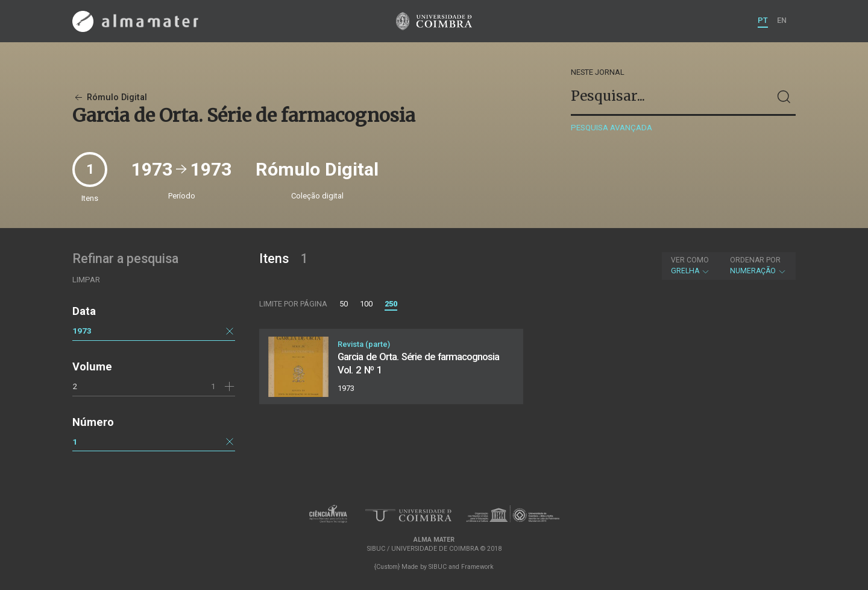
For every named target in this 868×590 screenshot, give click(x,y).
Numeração (758, 265)
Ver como (690, 260)
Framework (477, 567)
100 (366, 304)
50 (344, 304)
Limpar (86, 280)
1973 (82, 331)
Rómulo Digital (110, 97)
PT (763, 20)
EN (782, 20)
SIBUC (438, 567)
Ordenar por (755, 260)
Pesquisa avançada (612, 128)
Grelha (690, 265)
